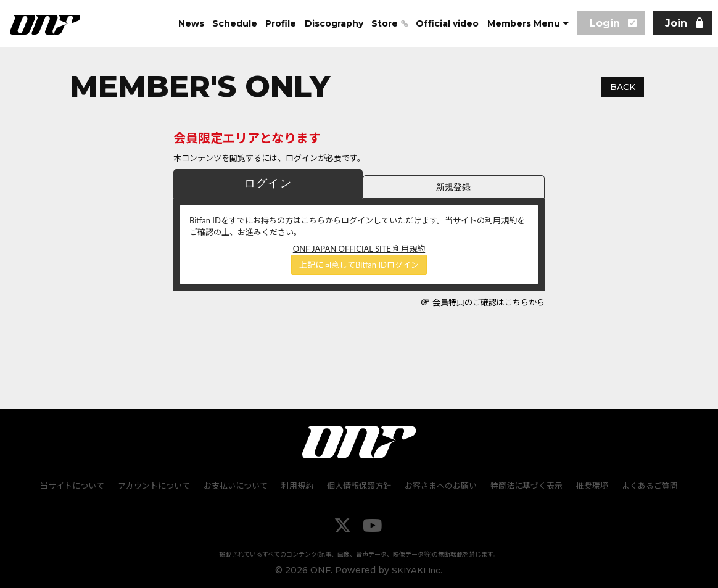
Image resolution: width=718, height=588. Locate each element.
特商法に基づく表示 (524, 485)
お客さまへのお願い (439, 485)
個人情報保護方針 (359, 485)
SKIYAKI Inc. (417, 569)
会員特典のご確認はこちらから (489, 302)
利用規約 (299, 485)
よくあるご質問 (645, 485)
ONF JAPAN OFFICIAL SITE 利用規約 (359, 249)
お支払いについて (238, 485)
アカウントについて (158, 485)
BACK (623, 87)
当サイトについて (77, 485)
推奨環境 (588, 485)
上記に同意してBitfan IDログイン (359, 265)
